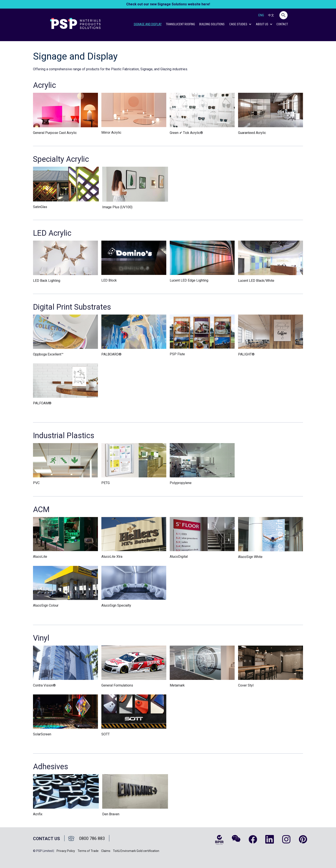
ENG (261, 15)
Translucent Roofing (180, 24)
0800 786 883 (92, 838)
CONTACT (282, 24)
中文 (271, 15)
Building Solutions (212, 24)
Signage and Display (148, 24)
